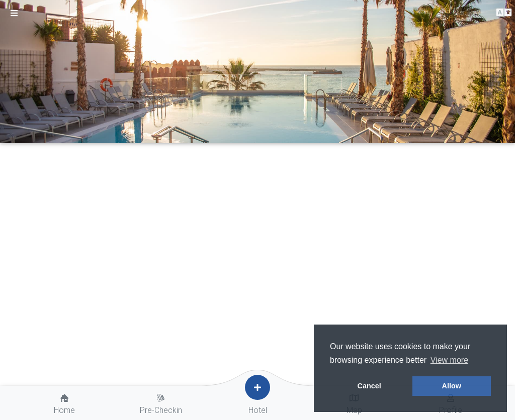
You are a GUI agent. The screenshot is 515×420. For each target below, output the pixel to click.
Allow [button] (452, 386)
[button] (504, 13)
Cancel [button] (369, 386)
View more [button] (449, 360)
